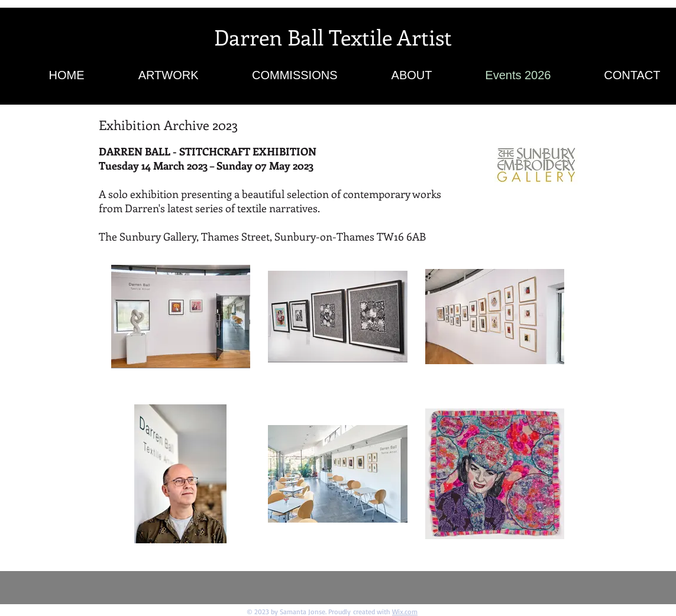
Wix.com (405, 612)
